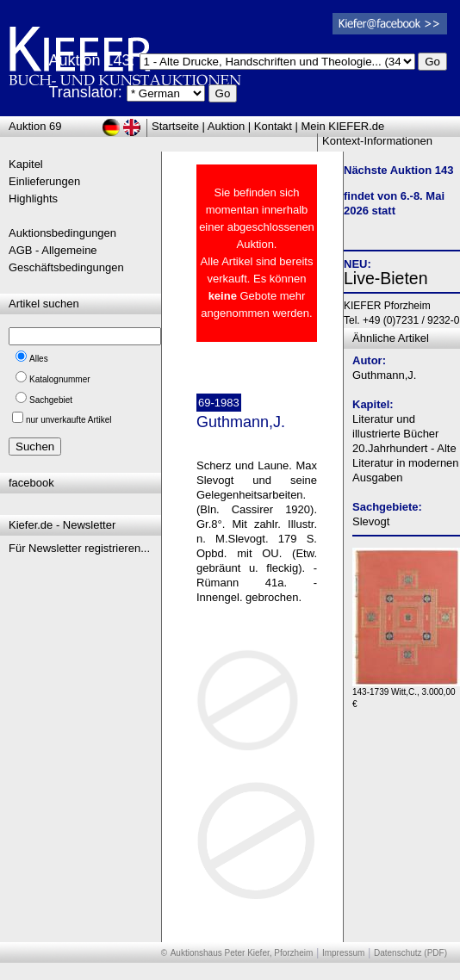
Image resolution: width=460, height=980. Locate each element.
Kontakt (273, 126)
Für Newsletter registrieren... (79, 548)
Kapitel (26, 164)
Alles (39, 359)
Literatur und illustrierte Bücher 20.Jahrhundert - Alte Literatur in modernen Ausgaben (406, 448)
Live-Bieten (386, 278)
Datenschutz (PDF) (410, 953)
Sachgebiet (51, 400)
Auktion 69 (35, 126)
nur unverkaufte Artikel (69, 420)
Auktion (226, 126)
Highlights (33, 198)
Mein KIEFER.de (343, 126)
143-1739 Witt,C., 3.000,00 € (406, 694)
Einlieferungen (44, 181)
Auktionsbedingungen (62, 233)
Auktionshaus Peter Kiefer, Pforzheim (242, 953)
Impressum (343, 953)
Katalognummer (60, 379)
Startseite (175, 126)
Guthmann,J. (384, 375)
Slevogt (371, 521)
